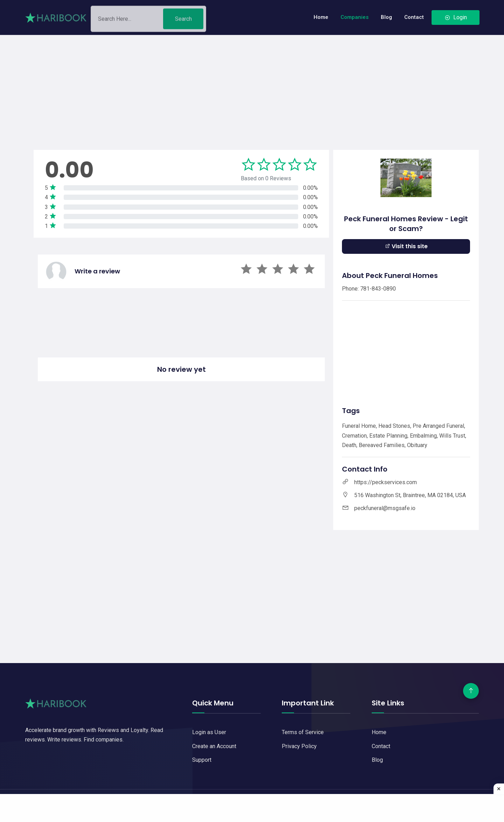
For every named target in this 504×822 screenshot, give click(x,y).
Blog (386, 17)
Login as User (209, 732)
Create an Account (214, 746)
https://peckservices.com (386, 482)
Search (183, 21)
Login (456, 17)
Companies (355, 17)
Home (321, 17)
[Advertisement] (252, 84)
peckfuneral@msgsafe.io (385, 508)
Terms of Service (303, 732)
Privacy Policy (299, 746)
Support (202, 760)
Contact (414, 17)
